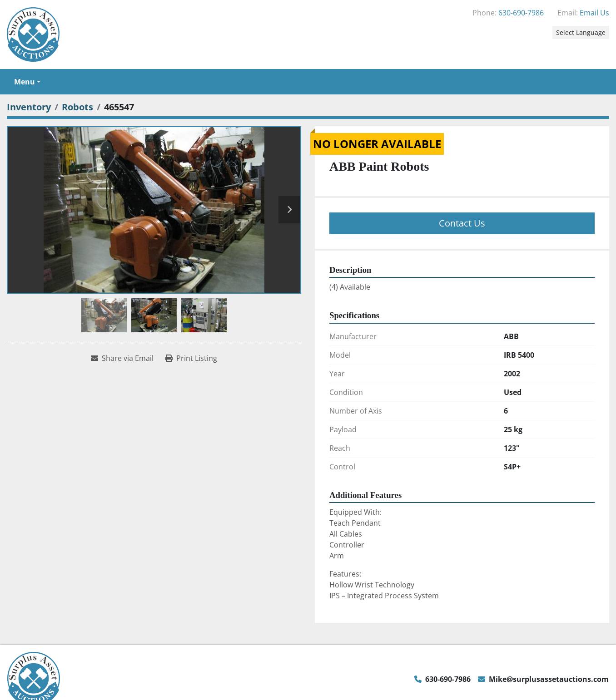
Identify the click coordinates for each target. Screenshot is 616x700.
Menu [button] (25, 82)
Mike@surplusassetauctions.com (549, 679)
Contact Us (462, 223)
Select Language (581, 32)
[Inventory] (29, 107)
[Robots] (77, 107)
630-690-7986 (521, 13)
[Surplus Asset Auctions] (34, 678)
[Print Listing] (191, 358)
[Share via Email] (122, 358)
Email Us (594, 13)
